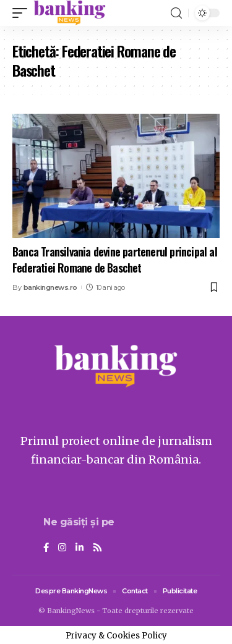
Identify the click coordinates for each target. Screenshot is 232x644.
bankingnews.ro (50, 287)
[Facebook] (46, 548)
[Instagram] (62, 548)
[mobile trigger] (23, 13)
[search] (176, 13)
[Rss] (97, 548)
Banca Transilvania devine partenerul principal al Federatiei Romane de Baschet (115, 259)
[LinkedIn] (79, 548)
